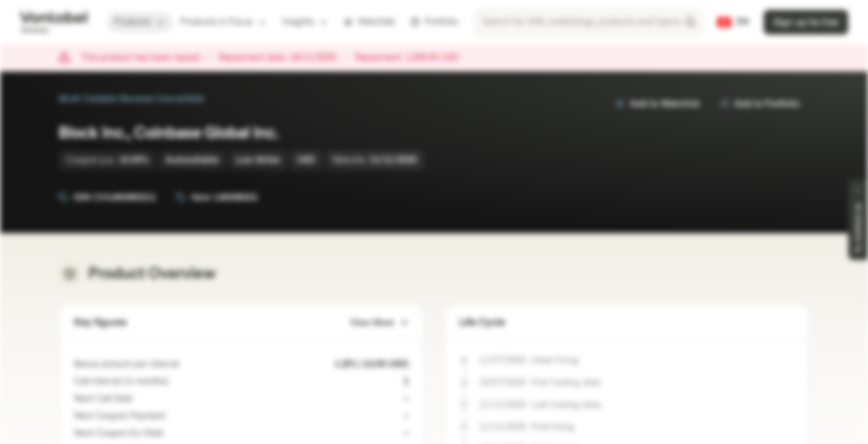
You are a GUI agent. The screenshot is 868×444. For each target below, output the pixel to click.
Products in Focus (224, 22)
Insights (305, 22)
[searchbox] (589, 22)
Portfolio (434, 22)
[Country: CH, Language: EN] (733, 22)
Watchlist (369, 22)
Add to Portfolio (759, 104)
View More (379, 323)
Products (140, 22)
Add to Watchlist (657, 104)
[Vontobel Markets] (53, 22)
